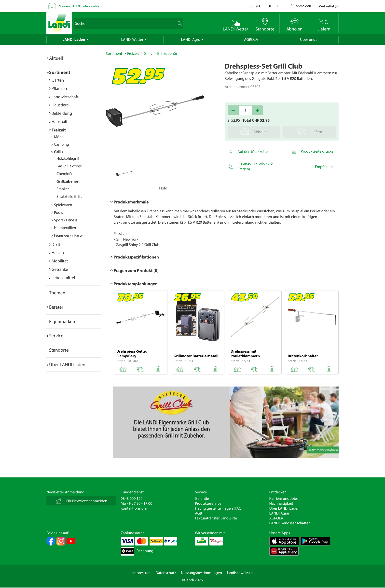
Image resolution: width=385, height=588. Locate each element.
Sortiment (60, 72)
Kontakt (254, 6)
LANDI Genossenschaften (290, 523)
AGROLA (251, 40)
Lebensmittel (63, 278)
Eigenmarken (62, 321)
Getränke (60, 269)
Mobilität (60, 261)
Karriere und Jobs (284, 499)
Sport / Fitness (66, 220)
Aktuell (56, 58)
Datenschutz (166, 573)
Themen (57, 293)
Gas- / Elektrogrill (70, 166)
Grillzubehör (68, 181)
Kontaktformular (134, 508)
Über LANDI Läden (284, 508)
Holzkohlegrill (68, 158)
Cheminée (65, 174)
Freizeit (59, 130)
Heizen (58, 252)
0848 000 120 (132, 499)
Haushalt (60, 122)
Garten (58, 80)
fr (279, 6)
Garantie (202, 499)
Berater (56, 307)
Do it (56, 244)
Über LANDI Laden (67, 364)
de (270, 6)
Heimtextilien (65, 228)
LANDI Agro (191, 40)
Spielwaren (63, 205)
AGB (199, 513)
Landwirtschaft (65, 97)
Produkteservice (208, 503)
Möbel (59, 137)
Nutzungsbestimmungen (201, 573)
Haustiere (60, 105)
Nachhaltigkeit (281, 503)
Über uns (307, 40)
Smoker (63, 189)
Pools (58, 213)
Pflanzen (59, 88)
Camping (62, 144)
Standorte (59, 350)
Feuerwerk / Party (68, 235)
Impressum (141, 573)
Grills (59, 152)
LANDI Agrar (279, 513)
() (329, 6)
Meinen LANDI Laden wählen (80, 6)
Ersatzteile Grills (69, 197)
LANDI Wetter (132, 40)
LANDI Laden (74, 40)
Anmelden (303, 6)
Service (56, 336)
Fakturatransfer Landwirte (216, 518)
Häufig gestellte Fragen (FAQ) (219, 508)
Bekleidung (62, 113)
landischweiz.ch (240, 573)
